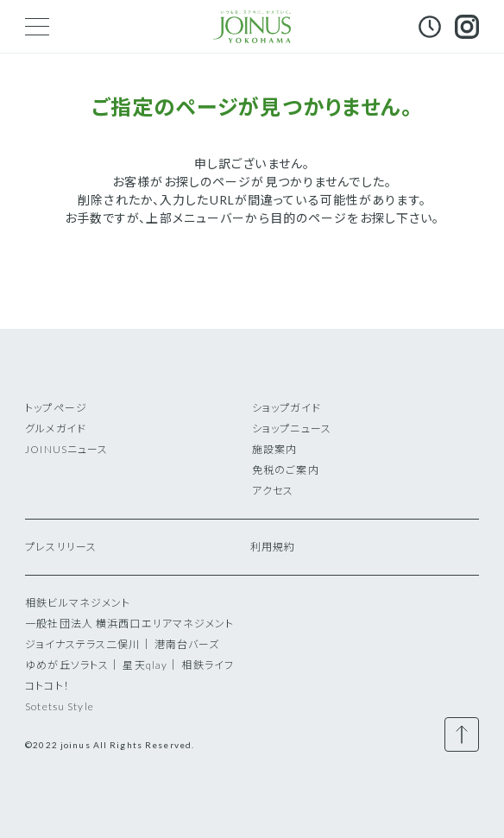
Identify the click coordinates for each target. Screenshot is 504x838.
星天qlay (145, 665)
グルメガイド (56, 428)
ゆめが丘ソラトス (67, 665)
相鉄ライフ (208, 665)
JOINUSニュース (66, 449)
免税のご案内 (286, 470)
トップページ (56, 408)
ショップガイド (287, 408)
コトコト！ (47, 686)
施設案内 (274, 449)
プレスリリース (61, 547)
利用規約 (273, 547)
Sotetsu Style (60, 706)
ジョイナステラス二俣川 (82, 644)
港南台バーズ (187, 644)
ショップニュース (292, 428)
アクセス (273, 491)
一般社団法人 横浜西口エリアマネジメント (129, 624)
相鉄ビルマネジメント (78, 603)
